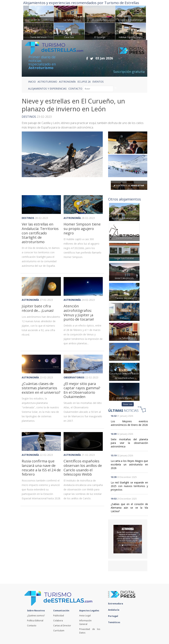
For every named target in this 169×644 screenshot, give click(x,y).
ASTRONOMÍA (67, 82)
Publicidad (59, 616)
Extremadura (116, 604)
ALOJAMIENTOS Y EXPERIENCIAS (47, 89)
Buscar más (128, 404)
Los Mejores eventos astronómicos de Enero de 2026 (129, 423)
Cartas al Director (62, 626)
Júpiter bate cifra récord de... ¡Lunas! (38, 308)
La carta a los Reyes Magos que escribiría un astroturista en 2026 (129, 464)
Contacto (32, 626)
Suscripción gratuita (129, 72)
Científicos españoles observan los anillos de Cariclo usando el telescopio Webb (83, 468)
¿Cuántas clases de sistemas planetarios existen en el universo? (41, 388)
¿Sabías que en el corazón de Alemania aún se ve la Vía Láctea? (129, 508)
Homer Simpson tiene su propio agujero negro (82, 228)
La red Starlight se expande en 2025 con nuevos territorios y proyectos (129, 486)
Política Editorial (35, 621)
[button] (25, 205)
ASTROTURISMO (47, 82)
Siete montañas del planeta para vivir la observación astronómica (129, 443)
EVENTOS (98, 82)
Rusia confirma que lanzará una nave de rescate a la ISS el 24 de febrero (41, 468)
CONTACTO (75, 89)
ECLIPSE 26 (84, 82)
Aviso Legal (85, 616)
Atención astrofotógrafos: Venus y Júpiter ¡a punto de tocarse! (79, 313)
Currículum (59, 631)
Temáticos (115, 622)
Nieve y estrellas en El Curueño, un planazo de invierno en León (73, 105)
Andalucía (115, 610)
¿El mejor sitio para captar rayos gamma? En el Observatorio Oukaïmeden (82, 390)
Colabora (58, 621)
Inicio (32, 82)
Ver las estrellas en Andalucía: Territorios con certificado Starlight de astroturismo (40, 233)
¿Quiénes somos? (36, 616)
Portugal (114, 616)
